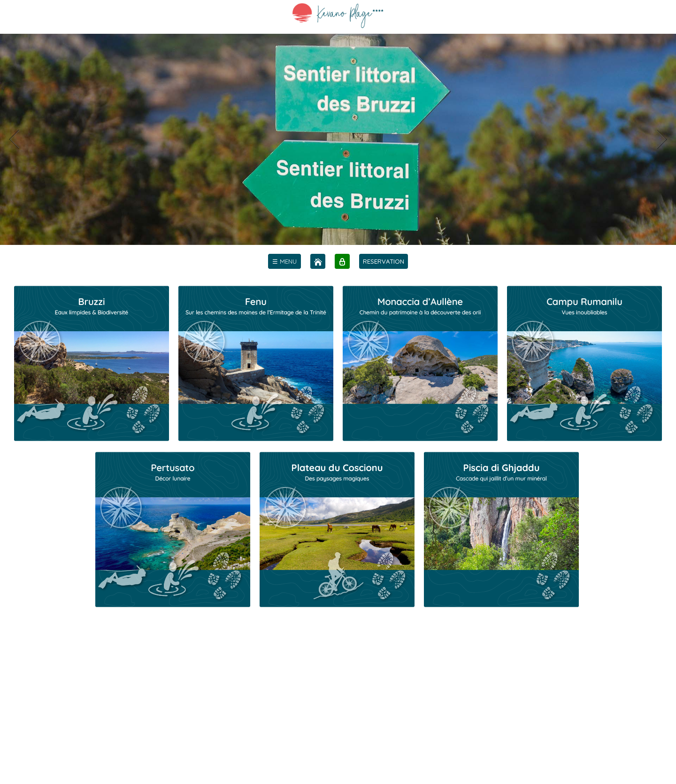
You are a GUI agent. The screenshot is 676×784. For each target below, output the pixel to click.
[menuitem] (284, 261)
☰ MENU (284, 261)
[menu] (284, 261)
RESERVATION (384, 261)
